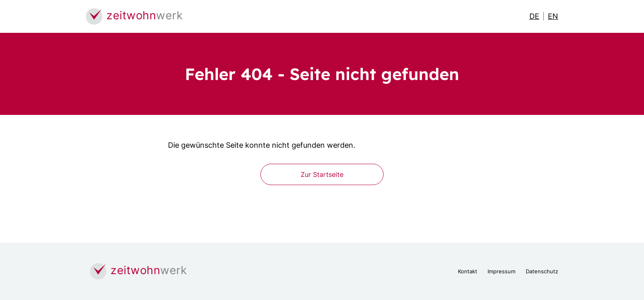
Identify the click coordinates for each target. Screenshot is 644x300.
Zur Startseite (322, 174)
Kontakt (468, 271)
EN (553, 16)
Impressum (501, 271)
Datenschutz (542, 271)
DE (534, 16)
